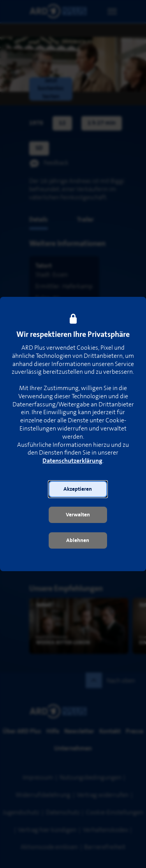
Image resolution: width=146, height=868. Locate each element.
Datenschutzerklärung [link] (72, 461)
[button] (78, 489)
